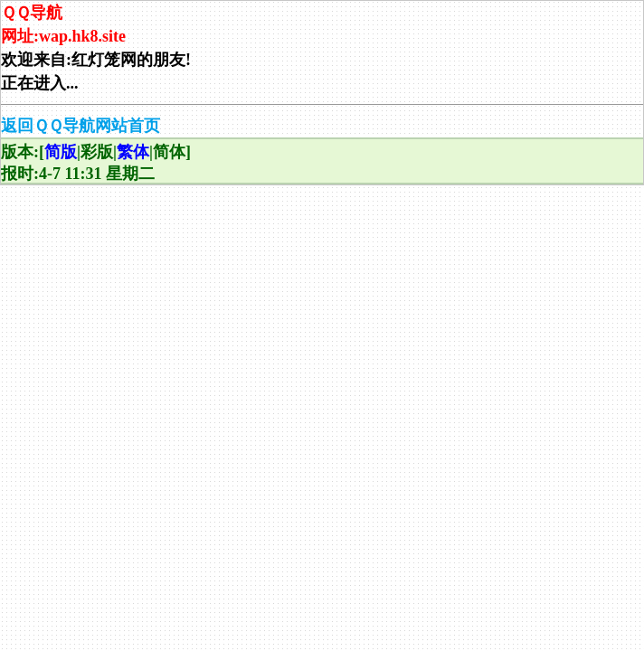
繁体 (133, 152)
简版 (61, 152)
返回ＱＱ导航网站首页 (80, 126)
